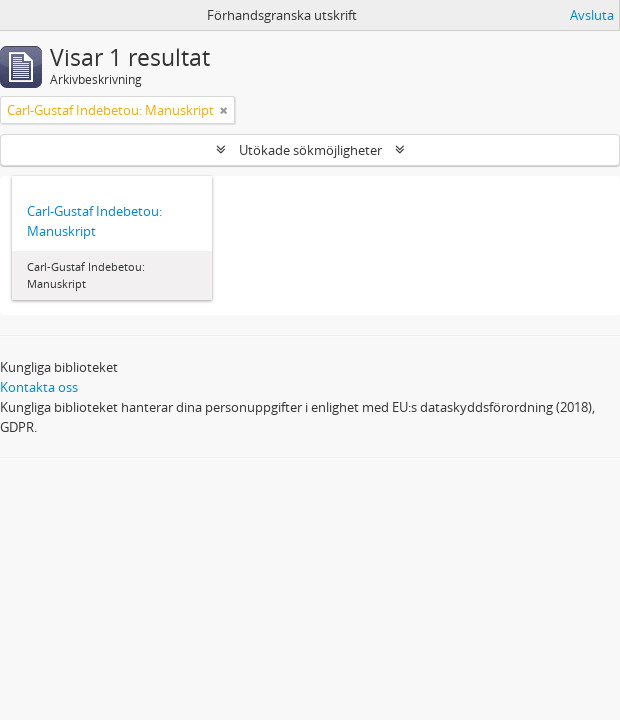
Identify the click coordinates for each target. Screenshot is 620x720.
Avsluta (592, 15)
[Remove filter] (224, 110)
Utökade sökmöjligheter (310, 150)
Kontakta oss (39, 387)
